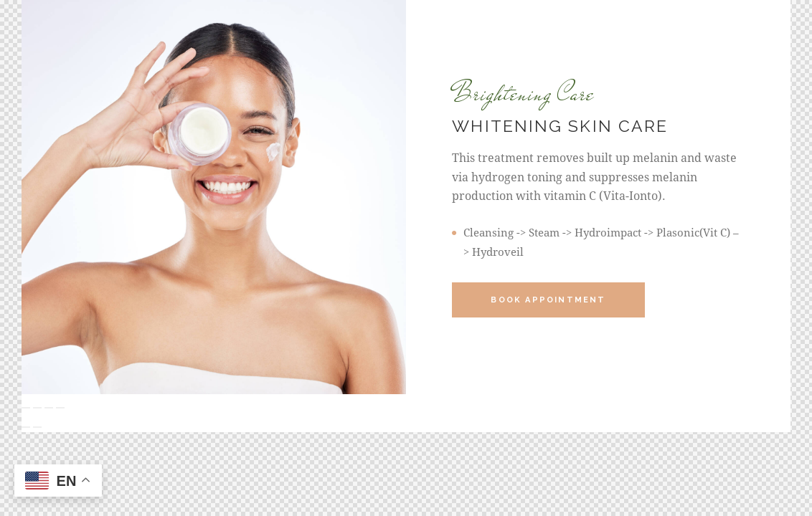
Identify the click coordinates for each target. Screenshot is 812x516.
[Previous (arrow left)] (26, 427)
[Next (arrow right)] (37, 427)
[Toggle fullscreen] (37, 408)
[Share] (49, 408)
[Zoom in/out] (26, 408)
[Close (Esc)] (60, 408)
